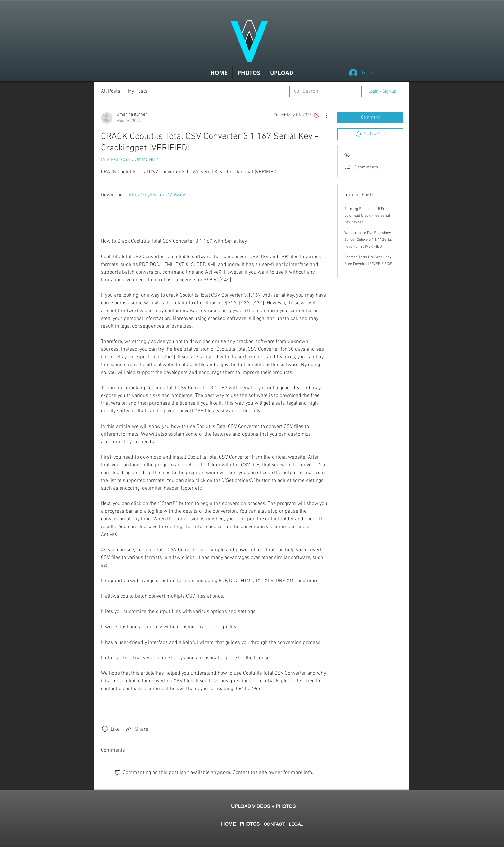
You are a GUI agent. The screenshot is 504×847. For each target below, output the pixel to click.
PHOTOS (250, 824)
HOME (229, 824)
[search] (322, 91)
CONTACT (274, 824)
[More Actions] (323, 115)
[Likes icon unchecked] (105, 729)
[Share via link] (136, 729)
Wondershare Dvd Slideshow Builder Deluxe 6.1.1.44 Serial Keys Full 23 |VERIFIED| (368, 240)
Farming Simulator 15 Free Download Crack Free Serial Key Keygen (367, 216)
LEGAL (296, 824)
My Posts (138, 91)
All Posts (111, 91)
